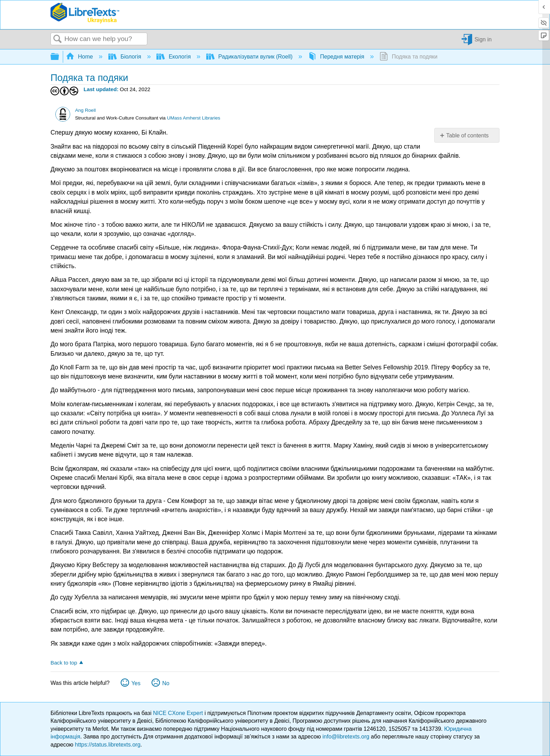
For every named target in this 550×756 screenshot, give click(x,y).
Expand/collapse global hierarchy (59, 57)
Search (58, 39)
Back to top (64, 663)
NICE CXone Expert (179, 713)
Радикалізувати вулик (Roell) (250, 57)
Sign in (483, 39)
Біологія (126, 57)
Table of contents (467, 135)
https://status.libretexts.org (108, 745)
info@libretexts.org (346, 737)
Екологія (174, 57)
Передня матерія (337, 57)
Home (80, 57)
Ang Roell (85, 110)
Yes (136, 683)
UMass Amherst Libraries (194, 118)
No (166, 683)
